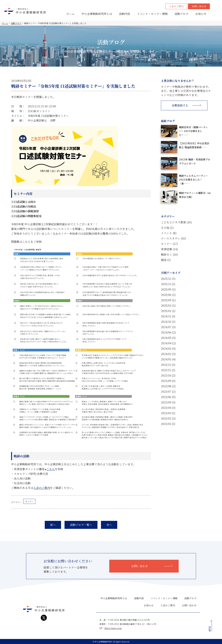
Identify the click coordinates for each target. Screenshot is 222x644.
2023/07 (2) (168, 392)
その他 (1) (167, 228)
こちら (51, 469)
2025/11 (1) (168, 284)
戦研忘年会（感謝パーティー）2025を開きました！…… (193, 131)
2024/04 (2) (168, 343)
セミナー (29, 501)
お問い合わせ (199, 6)
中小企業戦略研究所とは (97, 14)
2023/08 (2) (168, 386)
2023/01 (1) (168, 424)
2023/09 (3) (168, 381)
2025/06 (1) (168, 295)
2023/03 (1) (168, 413)
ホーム (70, 14)
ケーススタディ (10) (173, 238)
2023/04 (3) (168, 408)
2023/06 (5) (168, 397)
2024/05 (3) (168, 338)
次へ (109, 525)
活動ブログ (181, 14)
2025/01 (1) (168, 311)
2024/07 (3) (168, 327)
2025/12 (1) (168, 279)
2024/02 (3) (168, 354)
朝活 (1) (166, 260)
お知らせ (201, 14)
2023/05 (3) (168, 402)
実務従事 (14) (169, 249)
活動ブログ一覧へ (81, 525)
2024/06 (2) (168, 332)
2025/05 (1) (168, 300)
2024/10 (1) (168, 322)
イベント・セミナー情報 (152, 14)
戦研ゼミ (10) (169, 255)
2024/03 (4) (168, 349)
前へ (53, 525)
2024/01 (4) (168, 359)
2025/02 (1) (168, 306)
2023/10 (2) (168, 375)
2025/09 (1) (168, 289)
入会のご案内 (176, 6)
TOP (210, 629)
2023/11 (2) (168, 370)
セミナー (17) (169, 244)
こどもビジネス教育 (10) (176, 222)
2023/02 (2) (168, 418)
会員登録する (180, 105)
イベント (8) (169, 233)
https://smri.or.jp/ (113, 628)
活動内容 (125, 14)
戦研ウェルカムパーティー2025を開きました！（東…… (193, 180)
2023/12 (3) (168, 365)
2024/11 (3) (168, 316)
